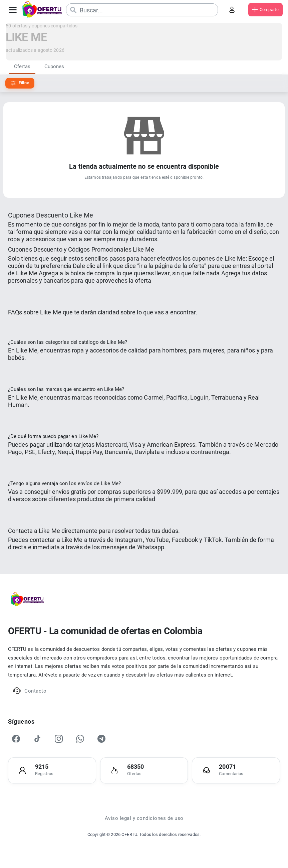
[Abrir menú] (13, 10)
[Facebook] (16, 739)
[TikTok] (37, 739)
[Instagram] (59, 739)
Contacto (30, 691)
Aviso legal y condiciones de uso (144, 818)
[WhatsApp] (80, 739)
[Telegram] (101, 739)
